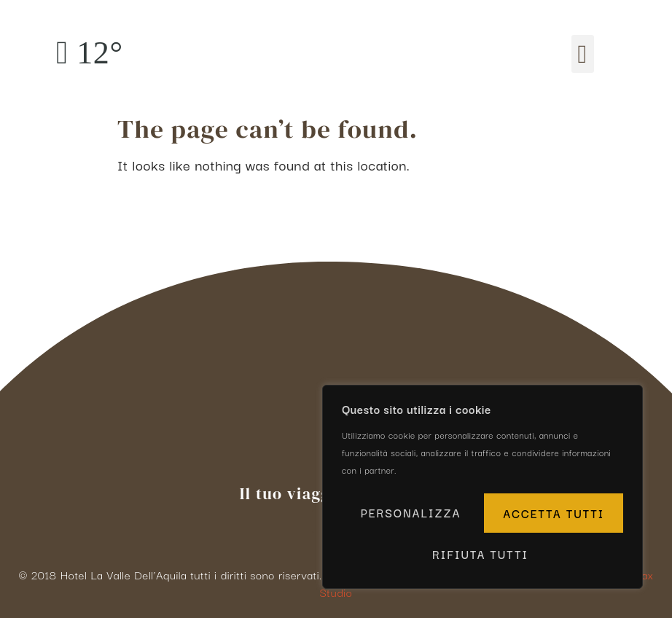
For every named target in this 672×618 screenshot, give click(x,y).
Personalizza (410, 515)
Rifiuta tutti (551, 515)
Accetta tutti (482, 554)
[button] (583, 54)
